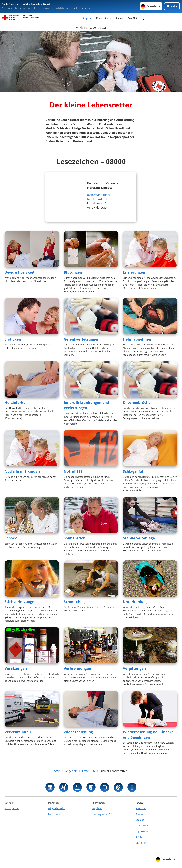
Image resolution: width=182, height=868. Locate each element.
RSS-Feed (140, 837)
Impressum (142, 831)
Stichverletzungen (21, 602)
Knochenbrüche (137, 402)
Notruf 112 (73, 471)
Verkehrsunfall (18, 732)
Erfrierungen (134, 272)
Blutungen (73, 272)
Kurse (99, 18)
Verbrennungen (77, 668)
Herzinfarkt (15, 402)
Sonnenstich (75, 538)
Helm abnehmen (138, 339)
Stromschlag (75, 602)
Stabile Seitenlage (139, 538)
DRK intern (141, 843)
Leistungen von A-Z (102, 814)
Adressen (141, 808)
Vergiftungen (134, 668)
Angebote (88, 18)
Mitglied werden (57, 808)
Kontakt (140, 814)
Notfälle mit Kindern (23, 471)
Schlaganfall (134, 471)
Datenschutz (142, 826)
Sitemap (140, 820)
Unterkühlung (135, 602)
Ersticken (13, 339)
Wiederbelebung (78, 732)
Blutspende (54, 814)
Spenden (120, 18)
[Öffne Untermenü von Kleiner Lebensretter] (91, 27)
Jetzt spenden (12, 808)
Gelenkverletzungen (82, 339)
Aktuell (109, 18)
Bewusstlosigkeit (20, 272)
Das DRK (132, 18)
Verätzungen (16, 668)
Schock (11, 538)
